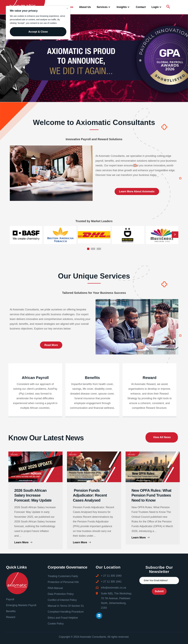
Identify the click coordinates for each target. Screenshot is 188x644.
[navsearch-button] (168, 7)
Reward (150, 431)
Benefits (92, 431)
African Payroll (35, 431)
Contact (141, 7)
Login (157, 7)
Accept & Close (38, 32)
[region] (38, 23)
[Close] (67, 8)
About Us (85, 7)
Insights (123, 7)
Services (104, 7)
